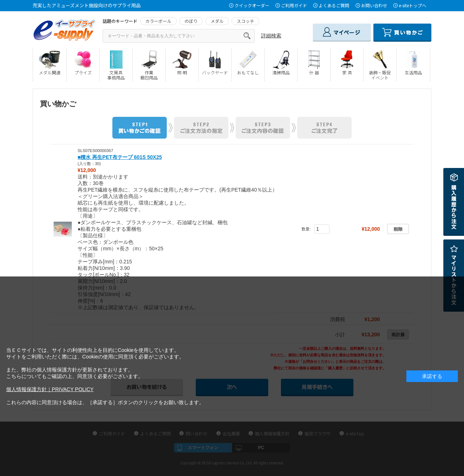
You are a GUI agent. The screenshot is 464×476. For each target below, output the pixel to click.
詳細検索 (271, 36)
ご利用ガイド (294, 5)
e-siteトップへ (413, 5)
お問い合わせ (374, 5)
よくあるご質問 (334, 5)
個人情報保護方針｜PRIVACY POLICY (50, 389)
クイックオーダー (252, 5)
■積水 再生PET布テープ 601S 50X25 (120, 157)
